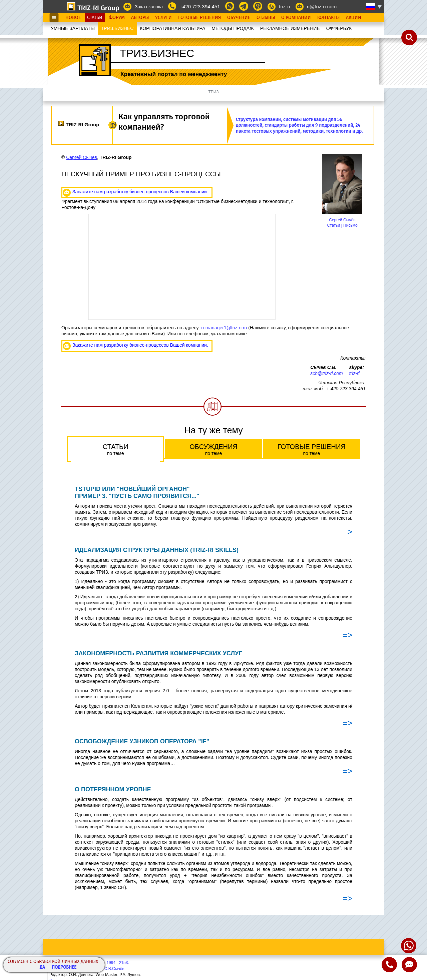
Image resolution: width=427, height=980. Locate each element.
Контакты (328, 18)
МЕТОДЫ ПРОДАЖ (233, 28)
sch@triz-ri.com (326, 373)
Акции (354, 18)
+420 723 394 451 (200, 6)
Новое (73, 18)
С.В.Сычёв (114, 969)
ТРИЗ (213, 92)
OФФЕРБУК (339, 28)
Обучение (239, 18)
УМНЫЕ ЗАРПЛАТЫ (73, 28)
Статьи (95, 18)
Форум (117, 18)
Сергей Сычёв (342, 220)
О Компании (296, 18)
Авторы (140, 18)
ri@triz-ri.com (322, 6)
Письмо (350, 225)
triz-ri (284, 6)
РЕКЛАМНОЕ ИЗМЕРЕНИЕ (290, 28)
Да (42, 967)
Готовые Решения (199, 18)
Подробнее (64, 967)
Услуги (163, 18)
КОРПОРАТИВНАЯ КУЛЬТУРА (172, 28)
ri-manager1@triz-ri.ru (224, 328)
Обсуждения (213, 449)
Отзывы (266, 18)
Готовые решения (312, 449)
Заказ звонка (149, 7)
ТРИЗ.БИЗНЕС (117, 28)
